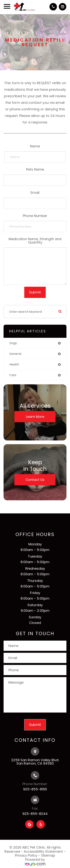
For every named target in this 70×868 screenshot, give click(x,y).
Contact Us (35, 480)
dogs (13, 343)
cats (13, 375)
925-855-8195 (35, 789)
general (15, 354)
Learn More (35, 417)
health (14, 364)
